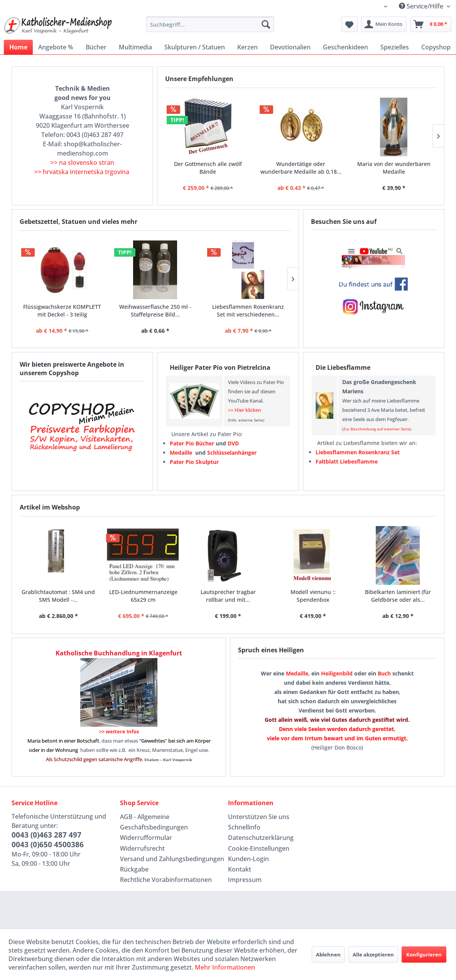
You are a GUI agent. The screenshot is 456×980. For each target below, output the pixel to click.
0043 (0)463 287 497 (46, 835)
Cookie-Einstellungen (259, 848)
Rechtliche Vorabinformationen (166, 880)
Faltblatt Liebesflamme (347, 461)
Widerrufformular (146, 838)
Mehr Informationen (225, 967)
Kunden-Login (248, 859)
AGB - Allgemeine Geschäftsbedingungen (154, 822)
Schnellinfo (244, 827)
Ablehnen (328, 955)
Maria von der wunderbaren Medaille (394, 168)
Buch (384, 673)
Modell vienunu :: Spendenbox (313, 596)
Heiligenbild (337, 673)
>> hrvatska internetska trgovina (82, 172)
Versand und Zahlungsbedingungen (172, 859)
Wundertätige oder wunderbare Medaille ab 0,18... (301, 168)
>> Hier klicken (245, 410)
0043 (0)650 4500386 (48, 845)
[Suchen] (266, 24)
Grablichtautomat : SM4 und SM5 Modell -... (58, 596)
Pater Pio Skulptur (194, 462)
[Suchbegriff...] (210, 24)
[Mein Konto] (384, 24)
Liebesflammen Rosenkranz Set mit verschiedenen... (248, 311)
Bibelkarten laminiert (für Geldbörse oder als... (398, 596)
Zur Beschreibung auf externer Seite (377, 429)
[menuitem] (210, 24)
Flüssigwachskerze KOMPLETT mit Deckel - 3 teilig (62, 311)
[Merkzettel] (349, 24)
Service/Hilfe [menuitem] (422, 6)
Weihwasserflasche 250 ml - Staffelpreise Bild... (155, 311)
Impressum (245, 880)
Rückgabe (134, 869)
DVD (233, 443)
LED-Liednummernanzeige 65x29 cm (143, 596)
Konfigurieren (424, 955)
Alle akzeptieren (373, 955)
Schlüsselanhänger (232, 453)
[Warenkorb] (431, 24)
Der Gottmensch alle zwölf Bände (208, 168)
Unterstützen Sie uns (259, 817)
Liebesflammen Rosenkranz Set (358, 452)
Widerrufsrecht (142, 848)
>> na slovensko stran (82, 162)
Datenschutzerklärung (261, 838)
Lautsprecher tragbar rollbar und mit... (228, 596)
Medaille (297, 673)
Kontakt (240, 869)
